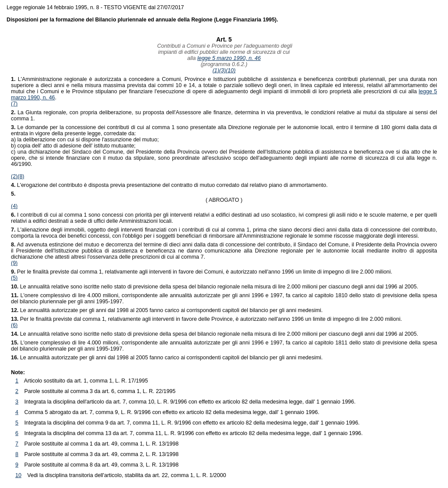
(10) (231, 70)
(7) (14, 104)
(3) (222, 70)
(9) (14, 263)
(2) (14, 176)
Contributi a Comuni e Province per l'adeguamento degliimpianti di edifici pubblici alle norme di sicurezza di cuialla (224, 52)
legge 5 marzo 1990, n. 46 (229, 58)
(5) (14, 278)
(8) (21, 176)
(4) (14, 206)
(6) (14, 325)
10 (18, 475)
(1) (216, 70)
